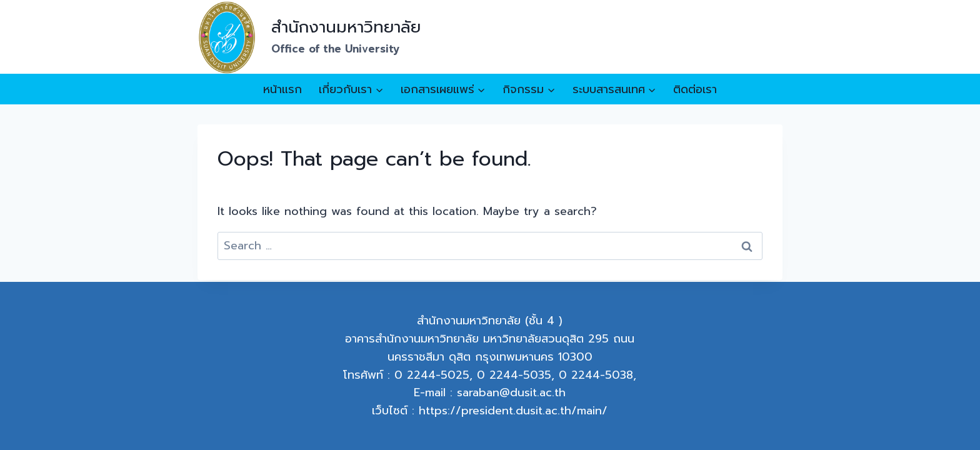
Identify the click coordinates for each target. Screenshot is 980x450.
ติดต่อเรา (695, 89)
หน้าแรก (282, 89)
